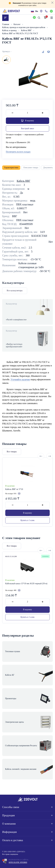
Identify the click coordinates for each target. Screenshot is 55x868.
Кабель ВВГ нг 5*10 (14, 499)
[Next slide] (50, 466)
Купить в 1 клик (27, 530)
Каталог (17, 24)
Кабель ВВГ (27, 30)
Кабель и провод (10, 30)
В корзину (27, 522)
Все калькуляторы (15, 291)
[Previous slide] (41, 466)
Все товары (12, 461)
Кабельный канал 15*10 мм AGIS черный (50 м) (26, 593)
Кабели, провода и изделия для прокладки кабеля (24, 27)
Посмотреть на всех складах (18, 152)
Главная (6, 24)
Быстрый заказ (27, 128)
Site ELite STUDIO (18, 862)
